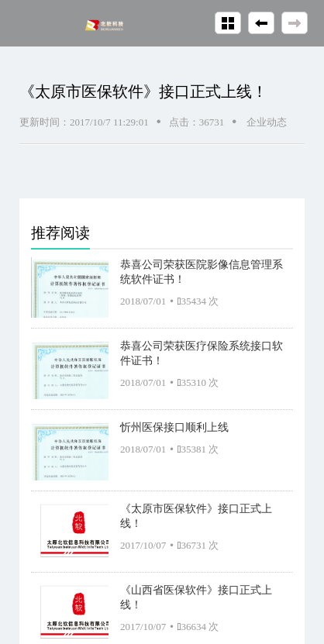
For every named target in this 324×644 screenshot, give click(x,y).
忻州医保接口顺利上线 (174, 427)
